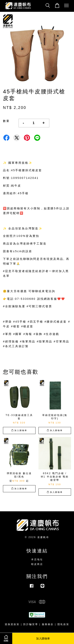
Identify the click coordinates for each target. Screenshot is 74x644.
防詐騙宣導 (31, 624)
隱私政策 (63, 624)
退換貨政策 (12, 624)
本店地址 (37, 559)
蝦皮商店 (37, 564)
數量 (6, 121)
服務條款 (48, 624)
